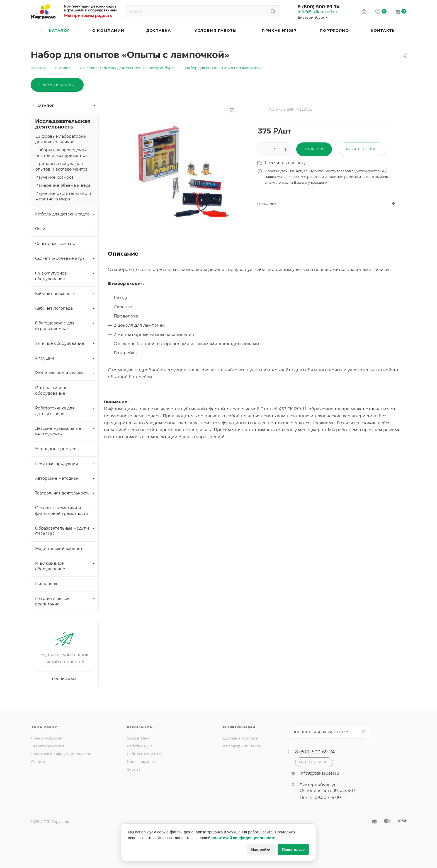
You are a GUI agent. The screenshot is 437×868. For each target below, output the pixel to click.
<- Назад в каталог (57, 85)
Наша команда (141, 762)
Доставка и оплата (240, 738)
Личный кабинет (47, 738)
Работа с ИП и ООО (145, 754)
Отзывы (134, 769)
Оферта (38, 762)
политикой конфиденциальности (244, 838)
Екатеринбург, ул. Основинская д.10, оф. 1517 (327, 788)
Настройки (261, 849)
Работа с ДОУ (139, 746)
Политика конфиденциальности (61, 754)
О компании (139, 738)
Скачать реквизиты (49, 746)
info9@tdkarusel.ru (317, 12)
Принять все (293, 849)
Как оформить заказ (242, 746)
